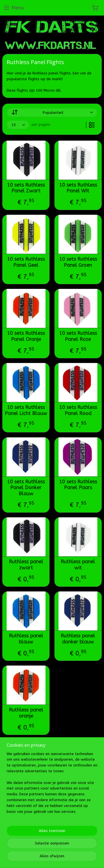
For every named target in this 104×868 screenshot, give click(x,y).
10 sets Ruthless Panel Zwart (26, 188)
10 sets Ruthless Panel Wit (78, 188)
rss (63, 831)
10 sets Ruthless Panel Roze (78, 336)
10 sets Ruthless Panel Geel (26, 262)
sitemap (52, 831)
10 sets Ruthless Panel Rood (78, 411)
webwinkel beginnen (31, 841)
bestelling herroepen (83, 831)
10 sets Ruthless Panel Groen (78, 262)
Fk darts (13, 814)
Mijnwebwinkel (78, 841)
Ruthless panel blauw (26, 639)
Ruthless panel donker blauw (78, 639)
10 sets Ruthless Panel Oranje (26, 336)
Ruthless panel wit (78, 565)
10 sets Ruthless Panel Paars (78, 485)
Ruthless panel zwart (26, 565)
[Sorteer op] (52, 113)
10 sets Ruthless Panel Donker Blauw (26, 488)
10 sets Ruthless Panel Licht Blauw (26, 411)
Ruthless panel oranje (26, 713)
